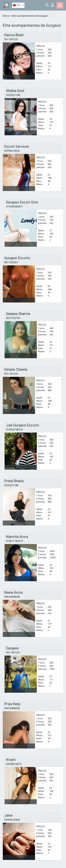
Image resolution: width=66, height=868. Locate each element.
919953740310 (14, 430)
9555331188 (13, 95)
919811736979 (14, 541)
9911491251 (11, 39)
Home (6, 16)
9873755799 (13, 318)
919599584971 (14, 207)
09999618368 (12, 820)
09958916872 (14, 764)
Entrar (53, 5)
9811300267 (11, 262)
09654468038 (12, 597)
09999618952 (12, 151)
